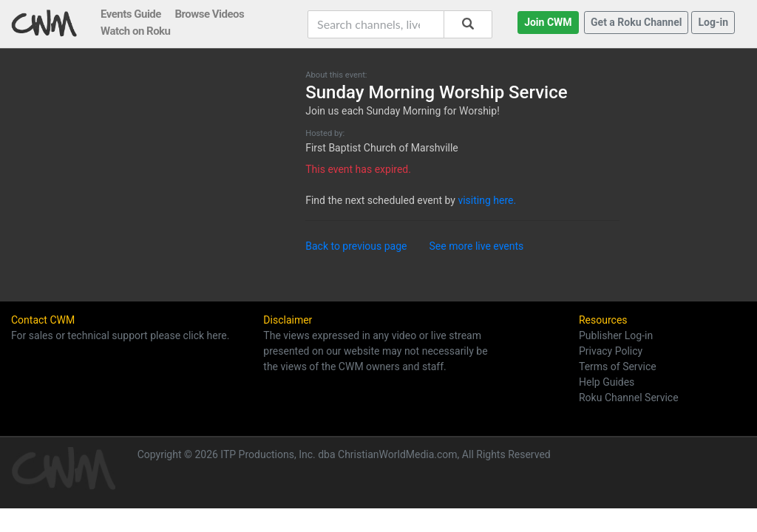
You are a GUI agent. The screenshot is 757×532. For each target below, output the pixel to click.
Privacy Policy (611, 351)
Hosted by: (325, 133)
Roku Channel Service (629, 398)
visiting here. (487, 200)
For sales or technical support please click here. (120, 335)
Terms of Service (618, 366)
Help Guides (607, 382)
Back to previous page (356, 246)
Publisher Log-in (616, 335)
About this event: (336, 75)
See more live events (477, 246)
